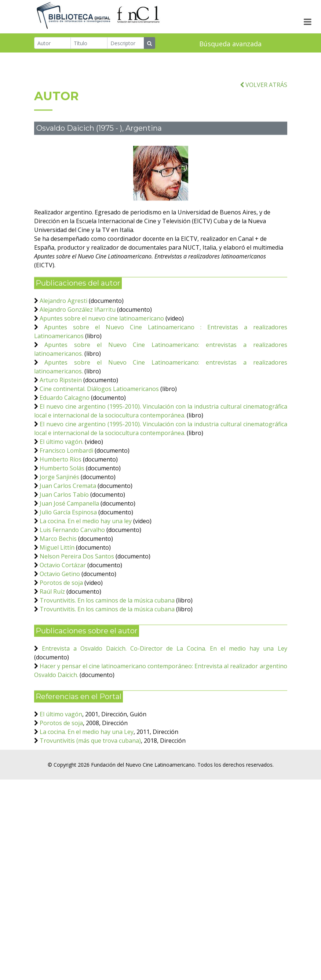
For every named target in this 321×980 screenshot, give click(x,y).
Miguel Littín (57, 569)
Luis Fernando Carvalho (72, 552)
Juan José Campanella (69, 525)
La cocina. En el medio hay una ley (86, 543)
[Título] (89, 44)
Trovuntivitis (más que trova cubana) (90, 762)
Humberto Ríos (61, 481)
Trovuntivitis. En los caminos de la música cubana (107, 622)
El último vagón (61, 736)
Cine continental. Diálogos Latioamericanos (99, 411)
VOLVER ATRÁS (264, 106)
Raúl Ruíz (52, 613)
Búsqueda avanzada (230, 44)
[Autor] (53, 44)
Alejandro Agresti (63, 322)
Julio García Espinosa (68, 534)
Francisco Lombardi (66, 472)
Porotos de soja (61, 604)
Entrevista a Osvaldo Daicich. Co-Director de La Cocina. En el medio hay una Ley (165, 670)
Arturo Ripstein (61, 402)
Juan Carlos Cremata (68, 507)
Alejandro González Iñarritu (78, 331)
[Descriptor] (126, 44)
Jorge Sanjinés (59, 499)
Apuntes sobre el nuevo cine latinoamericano (102, 340)
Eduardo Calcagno (65, 419)
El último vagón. (61, 463)
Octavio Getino (60, 596)
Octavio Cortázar (63, 587)
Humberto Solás (62, 490)
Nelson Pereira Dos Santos (77, 578)
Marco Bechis (58, 560)
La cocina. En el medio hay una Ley (87, 753)
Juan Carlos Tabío (65, 516)
